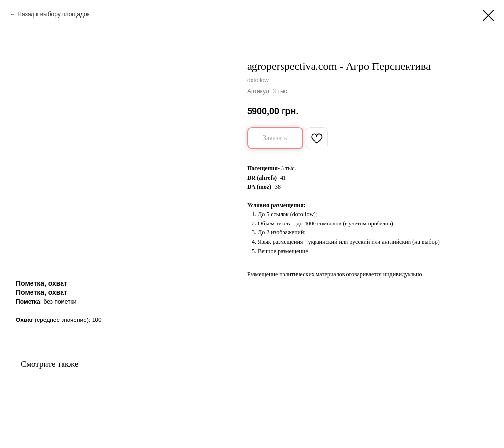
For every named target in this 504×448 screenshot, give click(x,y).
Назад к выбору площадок (53, 14)
